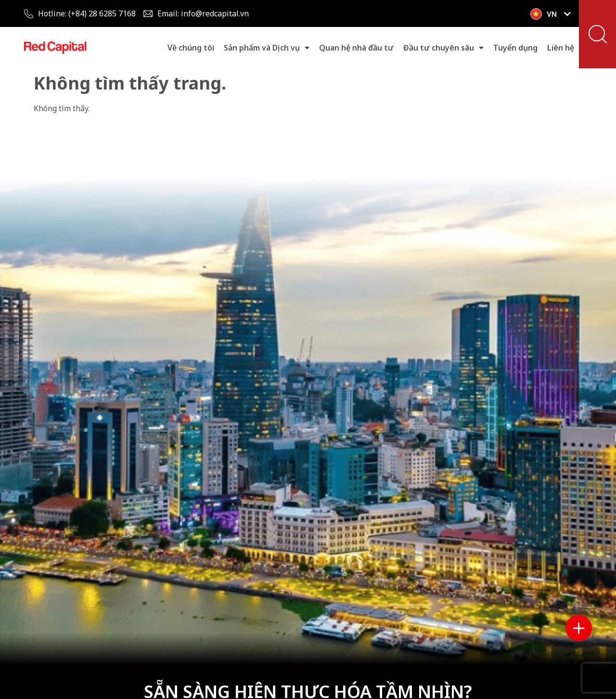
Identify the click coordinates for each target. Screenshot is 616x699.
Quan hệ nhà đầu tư (356, 48)
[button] (598, 34)
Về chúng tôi (191, 48)
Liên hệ (561, 48)
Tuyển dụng (515, 48)
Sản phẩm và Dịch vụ (267, 48)
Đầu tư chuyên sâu (443, 48)
